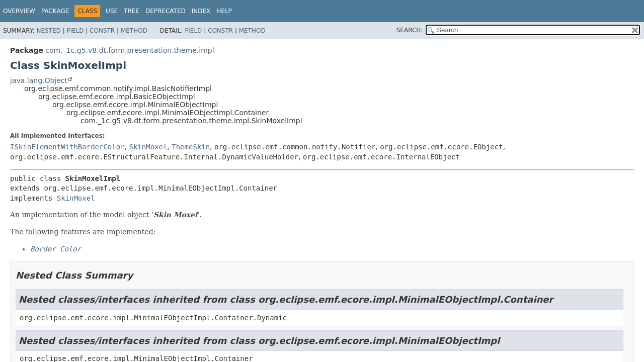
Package (55, 11)
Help (224, 11)
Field (75, 31)
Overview (19, 11)
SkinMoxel (148, 147)
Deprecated (166, 11)
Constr (102, 31)
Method (134, 31)
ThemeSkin (191, 147)
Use (112, 11)
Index (201, 11)
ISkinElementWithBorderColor (67, 147)
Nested (48, 31)
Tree (132, 11)
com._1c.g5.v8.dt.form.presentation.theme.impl (130, 50)
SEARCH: (410, 30)
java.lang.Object (39, 80)
